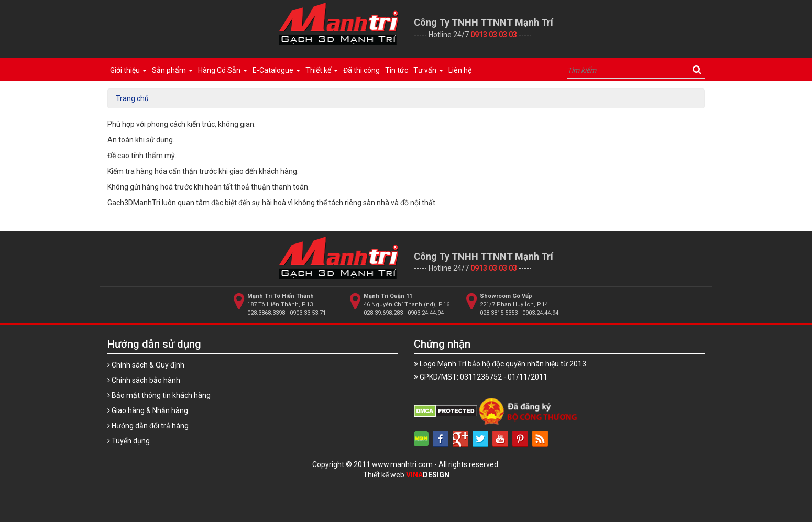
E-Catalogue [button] (276, 70)
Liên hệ (460, 70)
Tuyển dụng (129, 441)
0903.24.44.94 (426, 313)
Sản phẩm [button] (172, 70)
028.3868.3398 (266, 313)
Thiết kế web (406, 475)
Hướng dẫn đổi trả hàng (148, 426)
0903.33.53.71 (308, 313)
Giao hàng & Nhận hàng (148, 410)
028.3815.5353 (499, 313)
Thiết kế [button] (322, 70)
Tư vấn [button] (428, 70)
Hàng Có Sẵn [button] (223, 70)
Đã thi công (361, 70)
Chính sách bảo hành (144, 380)
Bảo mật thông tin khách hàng (159, 395)
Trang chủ (132, 98)
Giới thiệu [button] (128, 70)
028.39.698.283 (383, 313)
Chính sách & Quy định (146, 365)
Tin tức (397, 70)
